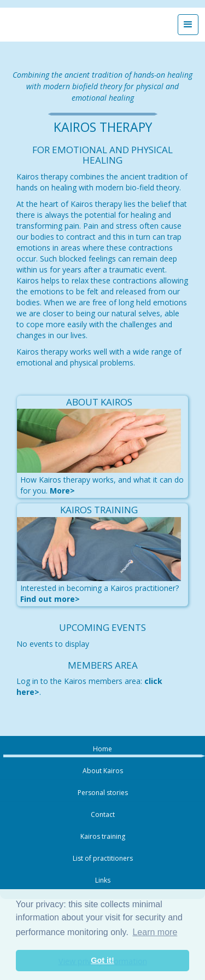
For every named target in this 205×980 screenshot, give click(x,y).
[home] (71, 25)
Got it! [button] (102, 960)
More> (62, 491)
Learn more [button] (155, 932)
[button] (188, 25)
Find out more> (50, 599)
